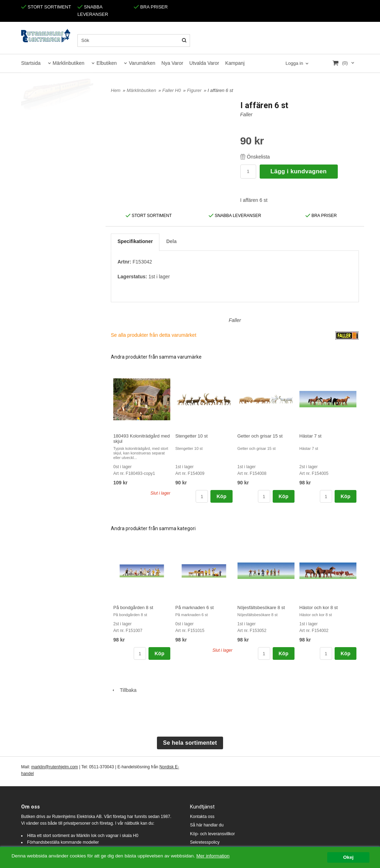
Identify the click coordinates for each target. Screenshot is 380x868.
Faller (246, 114)
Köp (221, 496)
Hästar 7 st (311, 436)
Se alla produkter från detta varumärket (154, 335)
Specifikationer (135, 241)
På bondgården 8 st (133, 607)
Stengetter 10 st (191, 436)
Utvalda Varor (204, 63)
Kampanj (235, 63)
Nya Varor (172, 63)
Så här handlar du (207, 825)
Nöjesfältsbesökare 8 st (261, 607)
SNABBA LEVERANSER (235, 216)
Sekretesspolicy (205, 842)
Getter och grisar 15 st (260, 436)
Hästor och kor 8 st (319, 607)
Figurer (195, 90)
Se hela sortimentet (190, 743)
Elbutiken (107, 63)
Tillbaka (124, 690)
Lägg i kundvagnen (299, 171)
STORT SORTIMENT (46, 7)
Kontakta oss (202, 817)
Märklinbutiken (69, 63)
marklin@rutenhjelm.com (55, 767)
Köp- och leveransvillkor (212, 834)
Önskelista (255, 157)
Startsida (31, 63)
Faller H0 (172, 90)
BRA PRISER (151, 7)
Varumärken (142, 63)
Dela (171, 241)
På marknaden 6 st (194, 607)
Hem (116, 90)
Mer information (213, 856)
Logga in (294, 63)
